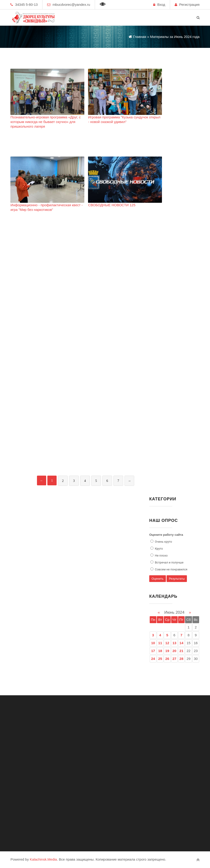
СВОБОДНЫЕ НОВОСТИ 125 (112, 205)
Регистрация (189, 5)
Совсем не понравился (171, 569)
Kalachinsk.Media (43, 859)
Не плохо (161, 556)
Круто (158, 549)
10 (153, 643)
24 (153, 659)
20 (174, 651)
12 (167, 643)
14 (181, 643)
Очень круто (163, 542)
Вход (161, 5)
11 (160, 643)
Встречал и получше (169, 562)
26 (167, 659)
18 (160, 651)
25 (160, 659)
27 (174, 659)
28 (181, 659)
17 (153, 651)
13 (174, 643)
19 (167, 651)
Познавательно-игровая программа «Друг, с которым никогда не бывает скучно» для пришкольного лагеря (46, 122)
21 (181, 651)
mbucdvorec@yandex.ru (71, 5)
